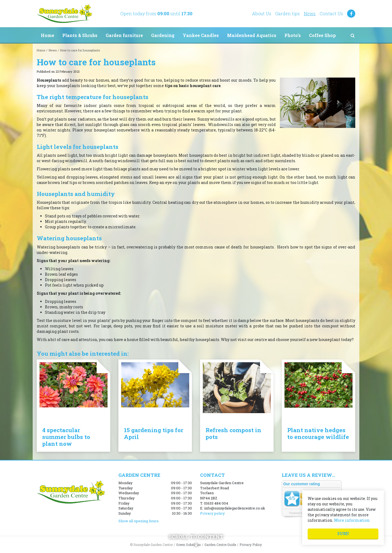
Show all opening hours (139, 521)
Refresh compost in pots (233, 433)
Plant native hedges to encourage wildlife (318, 433)
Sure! (343, 534)
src (353, 35)
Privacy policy (212, 513)
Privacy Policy (251, 545)
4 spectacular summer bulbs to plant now (66, 437)
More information (352, 520)
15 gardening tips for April (154, 433)
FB (351, 14)
